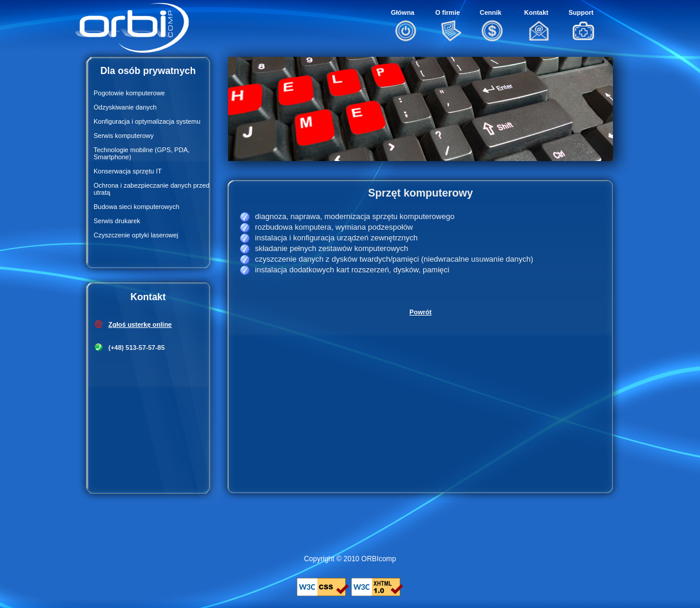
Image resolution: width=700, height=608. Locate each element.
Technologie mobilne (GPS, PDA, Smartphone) (142, 153)
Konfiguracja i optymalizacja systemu (147, 121)
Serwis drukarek (117, 221)
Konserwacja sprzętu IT (128, 171)
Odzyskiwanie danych (125, 107)
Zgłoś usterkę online (140, 324)
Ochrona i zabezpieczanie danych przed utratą (152, 189)
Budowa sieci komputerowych (137, 207)
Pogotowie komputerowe (129, 93)
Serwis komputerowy (123, 136)
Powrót (420, 312)
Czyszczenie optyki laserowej (136, 235)
